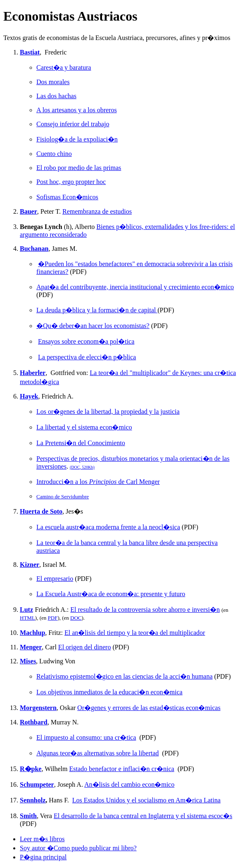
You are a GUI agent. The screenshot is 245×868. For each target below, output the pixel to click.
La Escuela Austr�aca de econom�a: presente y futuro (111, 594)
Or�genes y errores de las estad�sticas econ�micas (149, 708)
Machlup (32, 633)
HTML (27, 618)
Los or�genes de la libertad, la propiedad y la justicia (108, 412)
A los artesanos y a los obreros (77, 110)
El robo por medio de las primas (79, 168)
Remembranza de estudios (97, 211)
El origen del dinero (85, 647)
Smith (28, 816)
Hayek (29, 396)
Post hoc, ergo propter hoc (71, 182)
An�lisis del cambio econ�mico (129, 784)
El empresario (55, 579)
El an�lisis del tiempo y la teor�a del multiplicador (135, 633)
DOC (76, 618)
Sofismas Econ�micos (67, 197)
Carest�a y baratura (64, 67)
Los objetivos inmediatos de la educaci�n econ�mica (109, 692)
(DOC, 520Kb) (82, 467)
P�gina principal (43, 857)
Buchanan (34, 249)
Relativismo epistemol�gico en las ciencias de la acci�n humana (125, 676)
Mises (28, 661)
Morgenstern (38, 708)
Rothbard (34, 722)
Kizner (30, 565)
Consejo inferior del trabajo (73, 124)
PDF (53, 618)
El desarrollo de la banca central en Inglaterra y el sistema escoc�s (143, 816)
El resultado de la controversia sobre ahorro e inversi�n (145, 610)
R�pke (31, 769)
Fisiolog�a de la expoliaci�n (77, 139)
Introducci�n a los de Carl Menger (98, 482)
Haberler (33, 373)
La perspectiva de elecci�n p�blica (87, 357)
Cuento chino (54, 154)
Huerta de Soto (41, 511)
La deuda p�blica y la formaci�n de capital (97, 310)
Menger (31, 647)
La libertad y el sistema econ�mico (84, 427)
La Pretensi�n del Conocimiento (81, 443)
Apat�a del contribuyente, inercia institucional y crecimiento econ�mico (135, 287)
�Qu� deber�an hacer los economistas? (93, 326)
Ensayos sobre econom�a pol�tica (86, 341)
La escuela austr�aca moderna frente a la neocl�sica (108, 527)
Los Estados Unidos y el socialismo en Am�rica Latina (146, 800)
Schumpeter (37, 784)
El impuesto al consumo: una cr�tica (86, 737)
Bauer (29, 211)
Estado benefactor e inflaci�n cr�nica (122, 769)
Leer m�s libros (42, 839)
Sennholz (33, 800)
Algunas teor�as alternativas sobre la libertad (98, 753)
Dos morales (53, 82)
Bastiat (30, 52)
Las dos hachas (56, 96)
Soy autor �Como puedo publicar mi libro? (78, 848)
